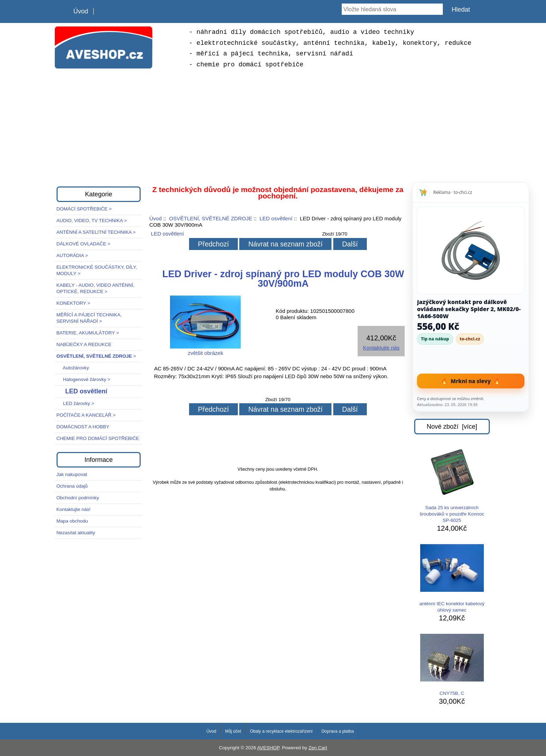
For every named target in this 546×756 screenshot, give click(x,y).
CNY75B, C (452, 665)
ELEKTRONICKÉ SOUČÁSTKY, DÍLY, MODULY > (97, 270)
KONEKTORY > (74, 303)
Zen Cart (318, 748)
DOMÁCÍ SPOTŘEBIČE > (84, 209)
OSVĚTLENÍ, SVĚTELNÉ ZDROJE (210, 218)
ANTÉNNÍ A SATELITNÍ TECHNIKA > (96, 232)
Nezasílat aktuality (76, 533)
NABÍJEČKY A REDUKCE (84, 344)
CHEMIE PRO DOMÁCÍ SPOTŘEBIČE (98, 438)
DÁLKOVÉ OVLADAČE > (84, 244)
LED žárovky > (75, 403)
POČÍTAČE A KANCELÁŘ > (86, 415)
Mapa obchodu (72, 521)
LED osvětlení (276, 218)
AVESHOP (268, 748)
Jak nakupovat (72, 474)
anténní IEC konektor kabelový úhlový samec (452, 578)
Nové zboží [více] (452, 427)
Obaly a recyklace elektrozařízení (281, 731)
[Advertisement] (273, 126)
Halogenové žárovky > (84, 379)
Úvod (81, 11)
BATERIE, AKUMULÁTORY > (88, 333)
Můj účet (233, 731)
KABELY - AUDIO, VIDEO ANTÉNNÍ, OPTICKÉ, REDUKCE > (96, 288)
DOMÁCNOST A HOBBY (83, 427)
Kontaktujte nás (381, 348)
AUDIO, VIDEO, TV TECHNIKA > (92, 221)
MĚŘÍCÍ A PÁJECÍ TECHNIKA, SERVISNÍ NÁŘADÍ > (89, 318)
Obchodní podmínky (78, 498)
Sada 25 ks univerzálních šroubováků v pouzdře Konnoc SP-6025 (452, 486)
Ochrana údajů (72, 486)
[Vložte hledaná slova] (392, 9)
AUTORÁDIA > (72, 255)
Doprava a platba (338, 731)
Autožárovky (73, 368)
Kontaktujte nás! (74, 509)
